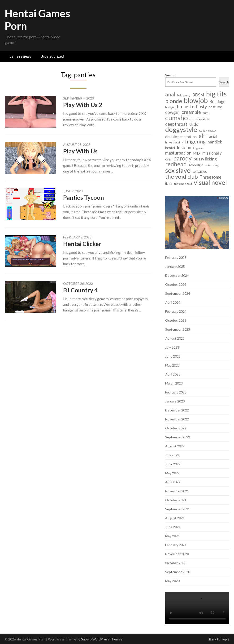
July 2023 (172, 347)
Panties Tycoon (84, 197)
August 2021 (175, 518)
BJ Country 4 (80, 290)
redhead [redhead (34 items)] (176, 164)
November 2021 (177, 491)
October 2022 (176, 428)
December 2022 (177, 410)
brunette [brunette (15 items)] (186, 107)
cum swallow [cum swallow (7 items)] (201, 119)
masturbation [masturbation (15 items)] (178, 153)
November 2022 (177, 419)
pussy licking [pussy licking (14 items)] (205, 159)
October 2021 (176, 500)
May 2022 (172, 473)
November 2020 (177, 554)
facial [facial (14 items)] (212, 136)
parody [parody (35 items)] (182, 158)
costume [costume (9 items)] (215, 107)
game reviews (20, 56)
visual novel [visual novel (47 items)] (210, 182)
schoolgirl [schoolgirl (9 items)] (196, 165)
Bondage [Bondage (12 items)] (217, 102)
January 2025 (175, 266)
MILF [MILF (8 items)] (197, 153)
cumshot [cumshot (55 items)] (178, 118)
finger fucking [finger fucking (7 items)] (174, 142)
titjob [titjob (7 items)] (169, 184)
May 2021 (172, 536)
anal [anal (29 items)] (170, 94)
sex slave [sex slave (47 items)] (178, 170)
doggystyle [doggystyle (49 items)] (181, 129)
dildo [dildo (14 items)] (194, 124)
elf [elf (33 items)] (202, 136)
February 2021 (176, 545)
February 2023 (176, 392)
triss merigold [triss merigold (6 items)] (183, 184)
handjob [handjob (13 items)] (215, 142)
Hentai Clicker (82, 244)
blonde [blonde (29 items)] (174, 101)
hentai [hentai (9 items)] (170, 148)
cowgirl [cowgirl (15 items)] (172, 112)
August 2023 (175, 338)
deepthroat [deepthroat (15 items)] (176, 124)
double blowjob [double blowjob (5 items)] (208, 131)
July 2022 (172, 455)
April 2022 (173, 482)
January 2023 (175, 401)
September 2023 (178, 329)
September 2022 (178, 437)
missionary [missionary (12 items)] (212, 153)
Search (170, 75)
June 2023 (173, 356)
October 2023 (176, 320)
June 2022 (173, 464)
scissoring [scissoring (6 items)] (212, 165)
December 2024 (177, 275)
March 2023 (174, 383)
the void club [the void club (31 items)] (182, 176)
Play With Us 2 (83, 105)
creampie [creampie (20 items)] (191, 112)
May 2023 (172, 365)
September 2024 (178, 293)
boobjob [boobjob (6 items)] (170, 107)
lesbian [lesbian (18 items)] (184, 147)
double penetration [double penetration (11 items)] (181, 136)
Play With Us (80, 151)
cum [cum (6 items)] (206, 113)
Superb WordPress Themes (102, 639)
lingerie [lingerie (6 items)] (198, 148)
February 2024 (176, 311)
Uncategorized (52, 56)
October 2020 (176, 563)
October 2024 (176, 284)
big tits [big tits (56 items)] (216, 94)
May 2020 (172, 581)
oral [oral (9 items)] (168, 159)
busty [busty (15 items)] (201, 107)
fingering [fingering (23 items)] (195, 142)
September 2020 (178, 572)
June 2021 (173, 527)
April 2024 (173, 302)
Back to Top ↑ (219, 639)
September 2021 (178, 509)
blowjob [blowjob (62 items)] (196, 100)
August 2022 (175, 446)
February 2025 (176, 257)
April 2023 (173, 374)
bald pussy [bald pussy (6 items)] (184, 95)
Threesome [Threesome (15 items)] (211, 177)
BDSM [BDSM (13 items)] (198, 95)
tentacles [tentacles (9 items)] (200, 171)
